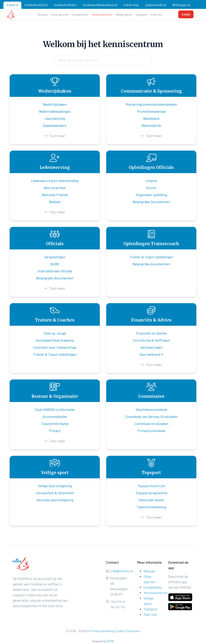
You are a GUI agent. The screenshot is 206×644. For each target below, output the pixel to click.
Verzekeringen (151, 347)
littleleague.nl (181, 5)
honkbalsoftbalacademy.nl (100, 5)
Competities (80, 14)
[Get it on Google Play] (178, 606)
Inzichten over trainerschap (55, 347)
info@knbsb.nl (122, 571)
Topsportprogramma (151, 493)
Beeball (55, 202)
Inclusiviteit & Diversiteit (55, 493)
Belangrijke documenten (55, 278)
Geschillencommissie (151, 409)
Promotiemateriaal (151, 111)
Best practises (55, 188)
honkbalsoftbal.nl (36, 5)
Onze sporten (60, 14)
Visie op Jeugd (55, 333)
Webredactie (151, 125)
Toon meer (55, 136)
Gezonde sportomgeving (55, 500)
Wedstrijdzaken (55, 104)
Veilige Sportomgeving (55, 486)
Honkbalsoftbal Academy (55, 340)
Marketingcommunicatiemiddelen (151, 104)
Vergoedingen (55, 257)
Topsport (141, 14)
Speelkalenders (55, 125)
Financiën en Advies (151, 333)
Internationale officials (55, 271)
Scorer (151, 188)
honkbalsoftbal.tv (65, 5)
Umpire (151, 181)
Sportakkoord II (151, 354)
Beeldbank (151, 118)
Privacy (55, 431)
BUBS (55, 264)
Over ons (157, 14)
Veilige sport (124, 14)
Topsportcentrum (151, 486)
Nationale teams (151, 500)
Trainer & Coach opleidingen (151, 257)
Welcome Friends (55, 195)
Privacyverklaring (102, 631)
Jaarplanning (55, 118)
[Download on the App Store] (180, 597)
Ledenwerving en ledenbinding (55, 181)
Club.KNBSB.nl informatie (55, 409)
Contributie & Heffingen (151, 340)
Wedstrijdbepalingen (55, 111)
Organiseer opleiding (151, 195)
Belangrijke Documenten (151, 202)
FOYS (111, 641)
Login (186, 14)
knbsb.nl (12, 5)
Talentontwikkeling (151, 507)
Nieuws (43, 14)
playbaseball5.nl (156, 5)
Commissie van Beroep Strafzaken (151, 417)
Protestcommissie (151, 431)
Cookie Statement (128, 631)
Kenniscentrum (102, 14)
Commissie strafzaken (151, 424)
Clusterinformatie (55, 424)
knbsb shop (131, 5)
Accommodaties (55, 417)
